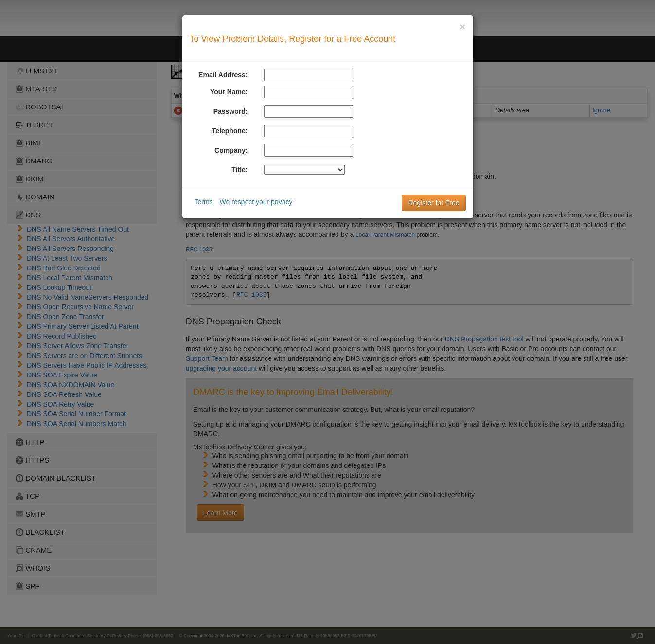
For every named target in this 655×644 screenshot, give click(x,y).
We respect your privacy (256, 202)
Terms (204, 202)
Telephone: (230, 131)
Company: (231, 150)
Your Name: (229, 92)
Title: (239, 170)
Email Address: (223, 75)
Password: (231, 111)
